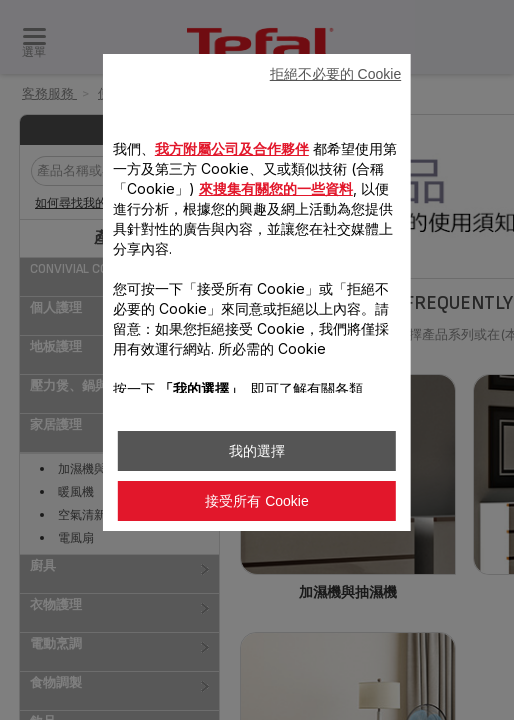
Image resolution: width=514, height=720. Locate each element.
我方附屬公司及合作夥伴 (232, 148)
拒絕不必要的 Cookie (335, 74)
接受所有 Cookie (256, 501)
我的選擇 (257, 451)
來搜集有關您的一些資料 (276, 188)
